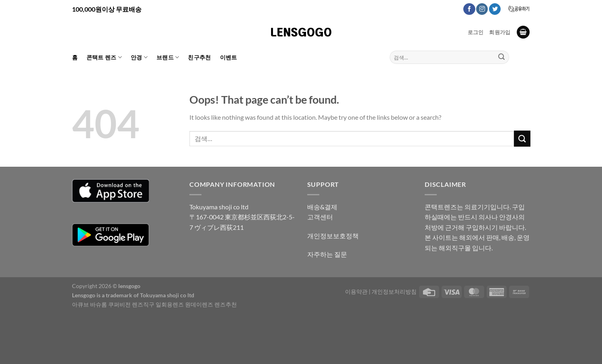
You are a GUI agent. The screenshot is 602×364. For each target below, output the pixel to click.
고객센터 (320, 217)
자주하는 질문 (327, 254)
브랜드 (168, 57)
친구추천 (199, 57)
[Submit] (501, 57)
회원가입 (500, 32)
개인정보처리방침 (394, 291)
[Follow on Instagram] (482, 9)
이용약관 (356, 291)
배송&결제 (322, 207)
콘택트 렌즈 (104, 57)
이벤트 (229, 57)
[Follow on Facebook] (469, 9)
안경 (139, 57)
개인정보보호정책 (333, 236)
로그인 (476, 32)
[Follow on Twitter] (495, 9)
